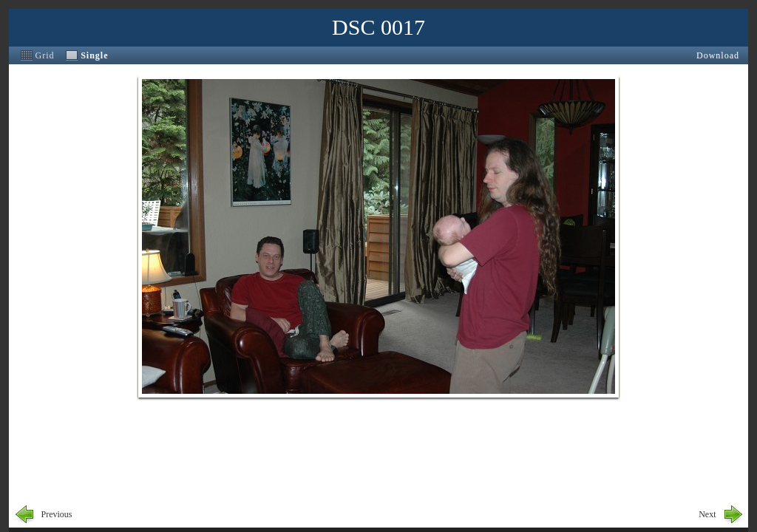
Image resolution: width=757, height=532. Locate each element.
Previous (57, 514)
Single (94, 55)
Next (707, 514)
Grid (45, 55)
